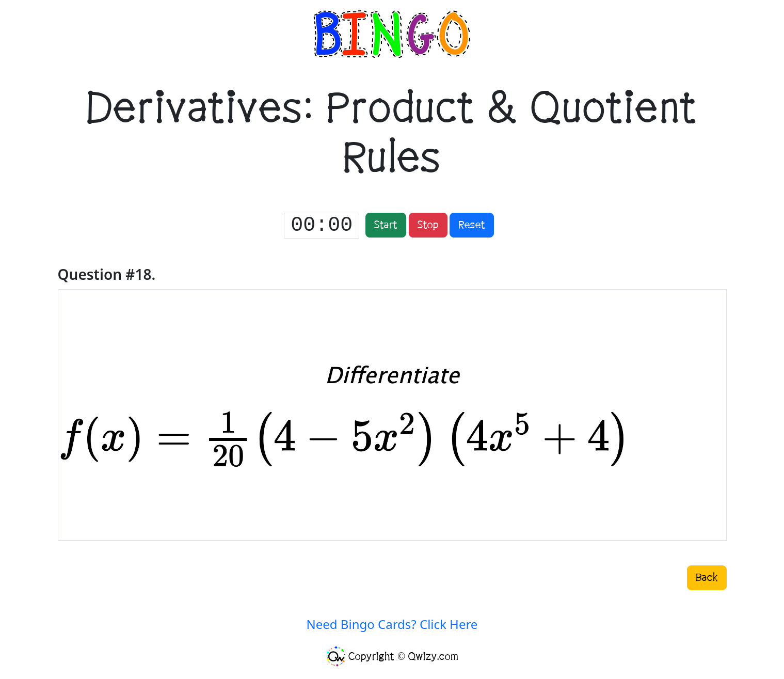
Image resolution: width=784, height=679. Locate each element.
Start (386, 225)
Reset (472, 225)
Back (707, 578)
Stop (428, 225)
